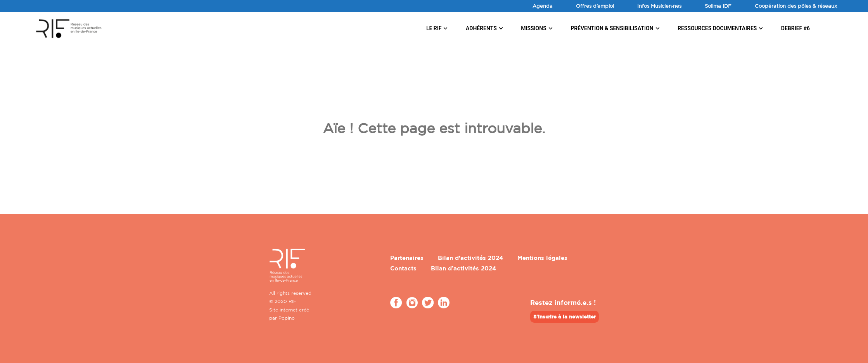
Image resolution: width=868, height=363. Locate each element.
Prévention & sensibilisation (612, 28)
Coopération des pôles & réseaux (796, 6)
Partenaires (407, 258)
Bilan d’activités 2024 (470, 258)
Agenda (543, 6)
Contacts (403, 268)
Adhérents (481, 28)
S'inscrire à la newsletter (565, 317)
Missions (534, 28)
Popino (287, 318)
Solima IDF (718, 6)
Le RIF (434, 28)
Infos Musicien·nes (659, 6)
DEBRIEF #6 (795, 28)
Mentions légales (542, 258)
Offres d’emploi (595, 6)
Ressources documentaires (717, 28)
